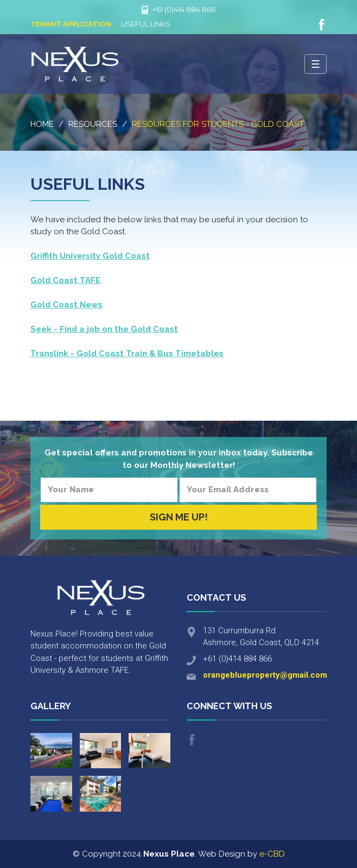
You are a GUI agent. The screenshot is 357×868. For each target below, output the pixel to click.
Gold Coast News (66, 305)
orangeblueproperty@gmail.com (265, 675)
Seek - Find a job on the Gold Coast (104, 329)
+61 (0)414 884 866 (184, 9)
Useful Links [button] (145, 24)
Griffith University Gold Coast (90, 256)
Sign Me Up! (179, 517)
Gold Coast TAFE (65, 280)
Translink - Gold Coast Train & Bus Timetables (127, 353)
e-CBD (272, 854)
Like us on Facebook (322, 25)
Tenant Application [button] (71, 24)
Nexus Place (75, 64)
